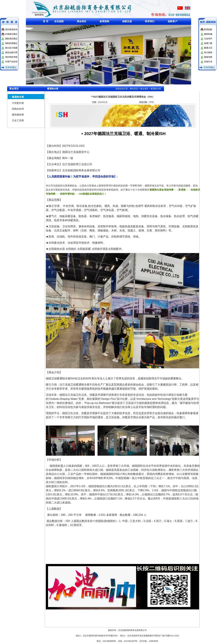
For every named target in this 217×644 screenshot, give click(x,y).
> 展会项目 (143, 89)
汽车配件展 (18, 103)
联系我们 (150, 21)
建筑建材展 (18, 115)
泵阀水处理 (18, 109)
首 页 (46, 21)
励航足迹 (127, 21)
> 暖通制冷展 (155, 89)
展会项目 (82, 21)
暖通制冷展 (18, 97)
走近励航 (59, 21)
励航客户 (173, 21)
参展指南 (104, 21)
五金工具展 (18, 120)
